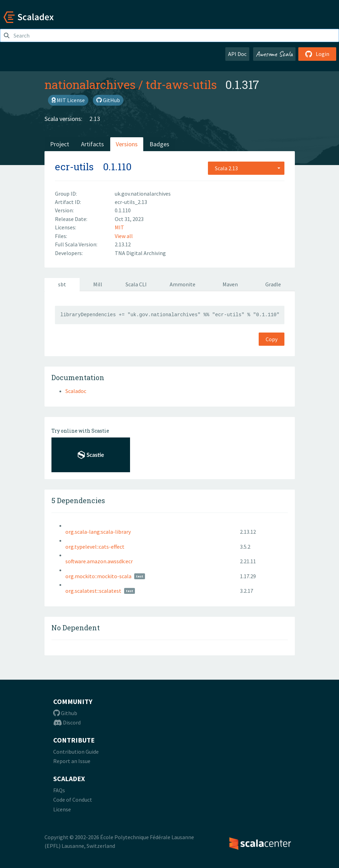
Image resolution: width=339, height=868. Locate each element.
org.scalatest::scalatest (93, 591)
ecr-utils (74, 167)
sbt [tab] (62, 284)
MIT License (68, 100)
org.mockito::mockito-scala (98, 576)
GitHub (108, 100)
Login (317, 54)
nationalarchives (90, 84)
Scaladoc (76, 391)
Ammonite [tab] (183, 284)
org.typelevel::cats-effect (95, 547)
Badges (159, 144)
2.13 (95, 119)
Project (60, 144)
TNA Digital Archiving (140, 253)
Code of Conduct (73, 800)
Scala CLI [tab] (136, 284)
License (62, 809)
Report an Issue (72, 761)
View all (124, 236)
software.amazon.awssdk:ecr (99, 561)
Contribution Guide (76, 752)
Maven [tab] (230, 284)
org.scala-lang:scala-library (98, 532)
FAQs (59, 790)
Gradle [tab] (273, 284)
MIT (119, 227)
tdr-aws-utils (181, 84)
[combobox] (246, 168)
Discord (67, 722)
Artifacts (92, 144)
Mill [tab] (98, 284)
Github (65, 713)
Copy (272, 339)
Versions (127, 144)
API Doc (237, 54)
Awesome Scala (274, 54)
